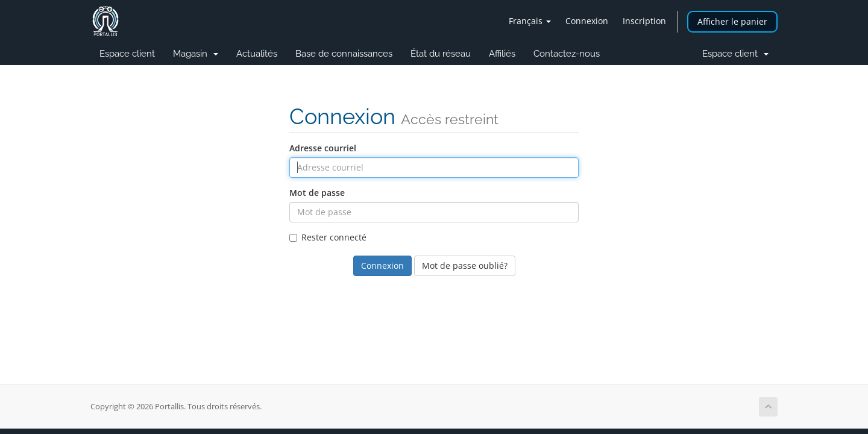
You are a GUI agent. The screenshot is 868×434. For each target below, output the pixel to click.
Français (530, 21)
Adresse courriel (323, 148)
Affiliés (502, 54)
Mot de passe (317, 193)
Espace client (127, 54)
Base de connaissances (344, 54)
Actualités (257, 54)
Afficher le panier (732, 21)
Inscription (644, 21)
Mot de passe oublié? (465, 266)
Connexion (587, 21)
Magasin (196, 54)
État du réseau (441, 54)
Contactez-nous (567, 54)
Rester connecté (328, 237)
